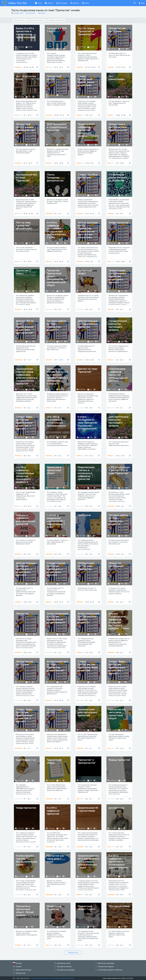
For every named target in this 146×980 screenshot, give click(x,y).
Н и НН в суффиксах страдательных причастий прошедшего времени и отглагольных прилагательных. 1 (26, 479)
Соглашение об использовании (39, 978)
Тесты (38, 3)
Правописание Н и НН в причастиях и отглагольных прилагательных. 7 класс (88, 862)
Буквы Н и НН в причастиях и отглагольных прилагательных (26, 33)
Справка (19, 967)
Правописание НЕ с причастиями (88, 809)
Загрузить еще (73, 953)
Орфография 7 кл (26, 760)
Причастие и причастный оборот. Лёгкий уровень (25, 911)
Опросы (49, 3)
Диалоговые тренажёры (106, 963)
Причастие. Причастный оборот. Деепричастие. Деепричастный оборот (56, 278)
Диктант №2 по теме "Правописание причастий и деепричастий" (25, 327)
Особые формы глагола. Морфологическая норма (27, 860)
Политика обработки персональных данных (61, 978)
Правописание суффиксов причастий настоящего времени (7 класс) (88, 130)
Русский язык (31, 13)
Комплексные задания (106, 967)
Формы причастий (119, 760)
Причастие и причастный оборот (54, 470)
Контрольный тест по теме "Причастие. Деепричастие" (58, 666)
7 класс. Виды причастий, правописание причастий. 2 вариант (24, 715)
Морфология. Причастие (55, 908)
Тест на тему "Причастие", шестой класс (24, 226)
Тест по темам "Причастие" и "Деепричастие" (87, 31)
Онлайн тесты (19, 13)
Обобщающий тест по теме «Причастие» (86, 566)
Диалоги (75, 3)
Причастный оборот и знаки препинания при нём (25, 129)
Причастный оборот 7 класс (86, 908)
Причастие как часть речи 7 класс (55, 859)
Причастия (22, 614)
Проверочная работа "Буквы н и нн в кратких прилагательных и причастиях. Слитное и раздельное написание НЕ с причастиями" (57, 381)
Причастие (42, 13)
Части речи (84, 515)
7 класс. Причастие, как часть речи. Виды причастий (88, 666)
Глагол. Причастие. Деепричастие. (55, 178)
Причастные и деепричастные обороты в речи (118, 127)
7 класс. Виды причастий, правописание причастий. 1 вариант (117, 667)
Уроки (85, 3)
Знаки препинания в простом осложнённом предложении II (58, 618)
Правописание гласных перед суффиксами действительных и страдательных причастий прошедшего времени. (27, 379)
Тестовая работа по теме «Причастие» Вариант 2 (118, 520)
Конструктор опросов (64, 967)
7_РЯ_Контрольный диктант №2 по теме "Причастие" (119, 470)
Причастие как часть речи (117, 30)
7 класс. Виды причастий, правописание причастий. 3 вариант (24, 423)
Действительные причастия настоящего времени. (118, 421)
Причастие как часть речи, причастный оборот (117, 714)
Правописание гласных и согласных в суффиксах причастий (86, 473)
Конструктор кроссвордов (66, 970)
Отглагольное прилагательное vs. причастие (118, 178)
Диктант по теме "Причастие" (87, 370)
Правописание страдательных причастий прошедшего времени (117, 276)
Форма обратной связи (24, 970)
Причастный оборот (20, 20)
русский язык (117, 808)
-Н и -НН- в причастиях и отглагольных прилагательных (56, 421)
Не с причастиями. (117, 78)
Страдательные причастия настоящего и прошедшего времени (56, 569)
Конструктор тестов (64, 963)
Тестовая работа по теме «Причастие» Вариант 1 (56, 325)
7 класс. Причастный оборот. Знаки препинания (86, 81)
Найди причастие (119, 223)
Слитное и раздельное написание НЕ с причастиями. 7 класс (56, 521)
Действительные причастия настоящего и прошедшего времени (26, 569)
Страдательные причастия (56, 20)
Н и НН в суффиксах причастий (53, 811)
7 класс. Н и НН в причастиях (88, 176)
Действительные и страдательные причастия (57, 127)
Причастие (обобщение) (116, 565)
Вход (141, 3)
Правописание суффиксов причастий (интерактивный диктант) (118, 375)
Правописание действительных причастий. (87, 712)
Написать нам (20, 973)
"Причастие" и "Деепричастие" (87, 761)
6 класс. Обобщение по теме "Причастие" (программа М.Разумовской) (88, 423)
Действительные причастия (37, 20)
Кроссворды (62, 3)
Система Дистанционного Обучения (110, 970)
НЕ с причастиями (119, 906)
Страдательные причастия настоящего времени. (118, 325)
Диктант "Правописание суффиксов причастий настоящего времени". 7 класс (119, 621)
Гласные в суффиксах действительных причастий (26, 520)
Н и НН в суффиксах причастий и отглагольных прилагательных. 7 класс (57, 230)
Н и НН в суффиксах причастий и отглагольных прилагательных (118, 862)
